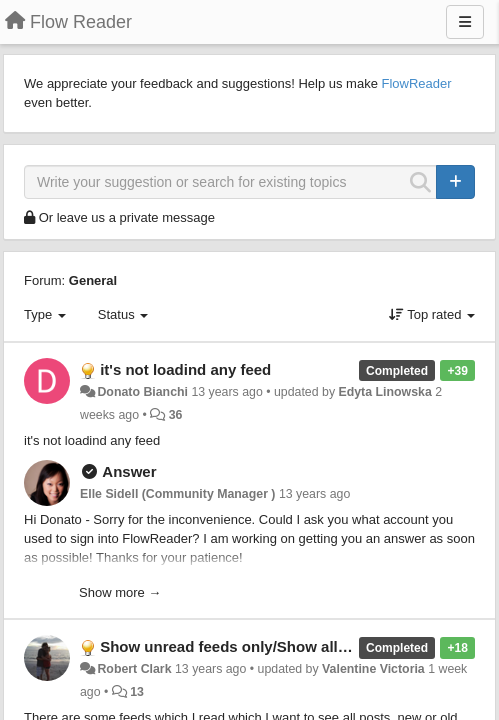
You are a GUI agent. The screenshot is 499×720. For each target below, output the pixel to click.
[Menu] (465, 22)
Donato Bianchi (142, 392)
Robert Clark (134, 669)
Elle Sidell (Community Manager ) (177, 494)
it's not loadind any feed (185, 369)
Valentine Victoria (373, 669)
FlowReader (416, 83)
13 (137, 692)
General (93, 280)
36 (176, 415)
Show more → (120, 592)
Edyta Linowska (384, 392)
